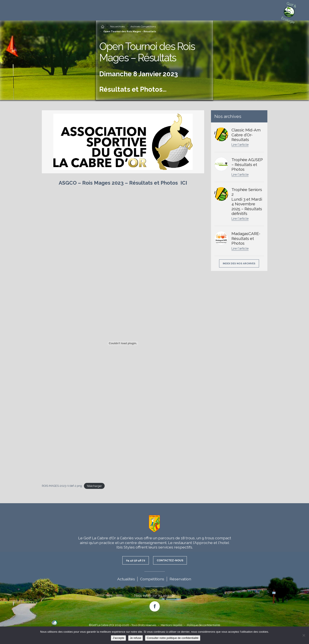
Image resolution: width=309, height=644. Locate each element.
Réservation (180, 579)
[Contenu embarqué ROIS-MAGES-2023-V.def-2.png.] (123, 343)
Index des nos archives (239, 264)
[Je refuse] (304, 635)
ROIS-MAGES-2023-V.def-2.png (62, 486)
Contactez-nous (171, 560)
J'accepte (118, 638)
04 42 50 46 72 (134, 560)
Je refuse (135, 638)
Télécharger (94, 486)
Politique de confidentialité (204, 625)
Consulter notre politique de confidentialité (173, 638)
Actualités (126, 579)
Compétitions (152, 579)
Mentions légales (171, 625)
